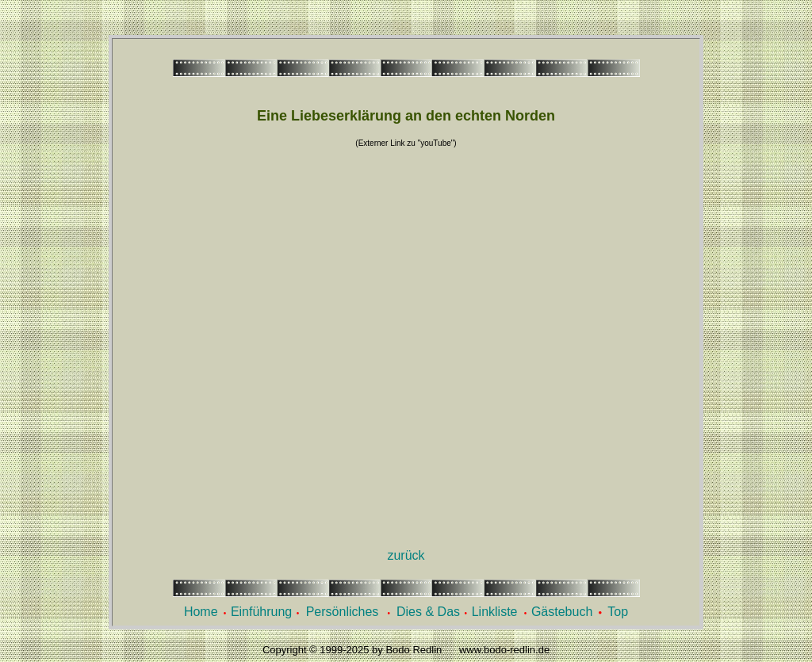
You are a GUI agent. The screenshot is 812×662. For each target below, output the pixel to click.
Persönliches (343, 612)
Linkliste (495, 612)
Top (618, 612)
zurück (406, 555)
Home (201, 612)
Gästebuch (562, 612)
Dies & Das (428, 612)
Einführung (261, 612)
